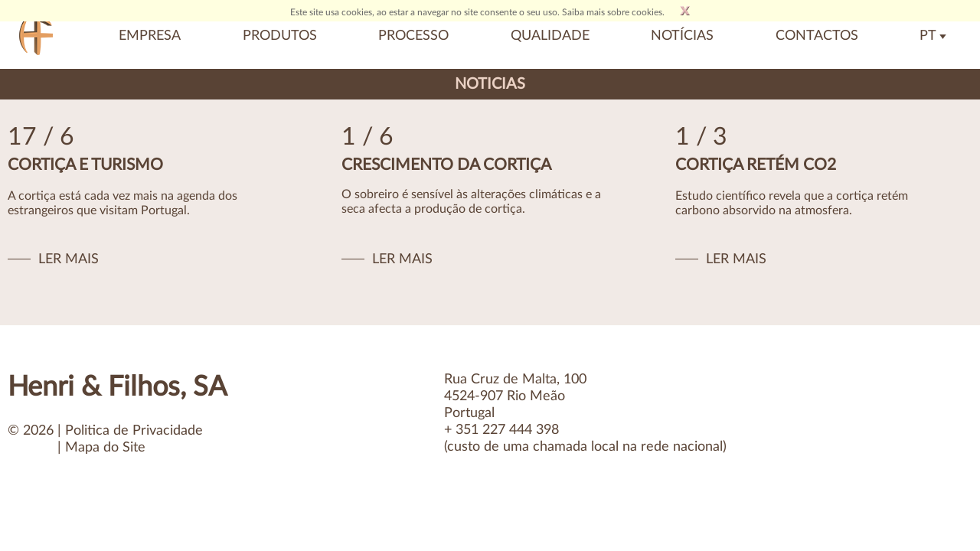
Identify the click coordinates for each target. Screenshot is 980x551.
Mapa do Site (105, 448)
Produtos (280, 36)
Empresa (150, 36)
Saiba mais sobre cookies (612, 12)
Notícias (682, 36)
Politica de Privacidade (134, 431)
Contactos (817, 36)
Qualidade (550, 36)
